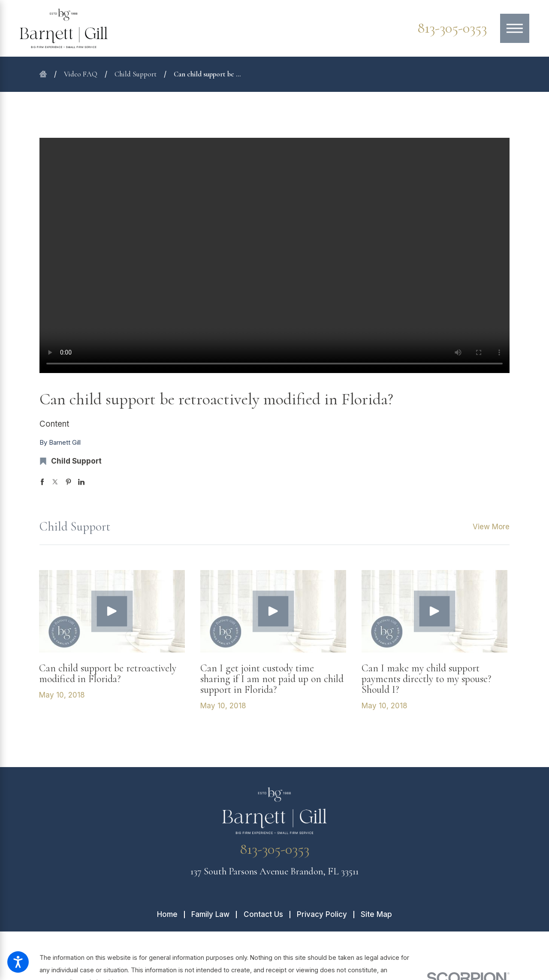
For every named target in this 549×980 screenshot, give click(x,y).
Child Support (136, 74)
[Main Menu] (515, 28)
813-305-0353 (452, 28)
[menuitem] (170, 915)
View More (491, 527)
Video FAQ (81, 74)
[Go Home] (47, 74)
